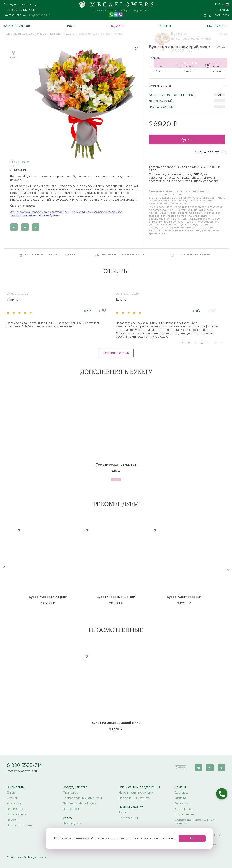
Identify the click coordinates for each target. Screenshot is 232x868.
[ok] (211, 766)
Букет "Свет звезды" (184, 597)
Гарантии (182, 803)
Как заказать (184, 809)
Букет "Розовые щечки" (116, 597)
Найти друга (72, 823)
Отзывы (165, 26)
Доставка (182, 792)
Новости (13, 820)
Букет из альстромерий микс (116, 723)
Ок (192, 838)
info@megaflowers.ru (22, 771)
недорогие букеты (46, 215)
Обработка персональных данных (194, 821)
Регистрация (128, 818)
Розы (71, 26)
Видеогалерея (17, 814)
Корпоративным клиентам (82, 798)
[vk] (200, 766)
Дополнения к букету (135, 798)
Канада (32, 5)
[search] (223, 10)
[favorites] (206, 15)
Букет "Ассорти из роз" (48, 597)
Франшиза (71, 792)
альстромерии (20, 212)
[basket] (219, 15)
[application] (182, 766)
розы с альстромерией (87, 212)
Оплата (180, 798)
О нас (11, 792)
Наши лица (15, 809)
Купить (187, 140)
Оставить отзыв (116, 353)
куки (86, 838)
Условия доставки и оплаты (210, 151)
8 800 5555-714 (24, 765)
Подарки (117, 26)
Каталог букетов (17, 26)
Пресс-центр (72, 809)
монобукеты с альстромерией (51, 212)
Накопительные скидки (136, 792)
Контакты (14, 803)
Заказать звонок (15, 15)
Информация (216, 26)
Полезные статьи (20, 825)
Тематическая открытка (116, 465)
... (209, 343)
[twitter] (221, 766)
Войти (219, 5)
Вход (122, 812)
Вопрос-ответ (185, 814)
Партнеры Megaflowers (80, 803)
